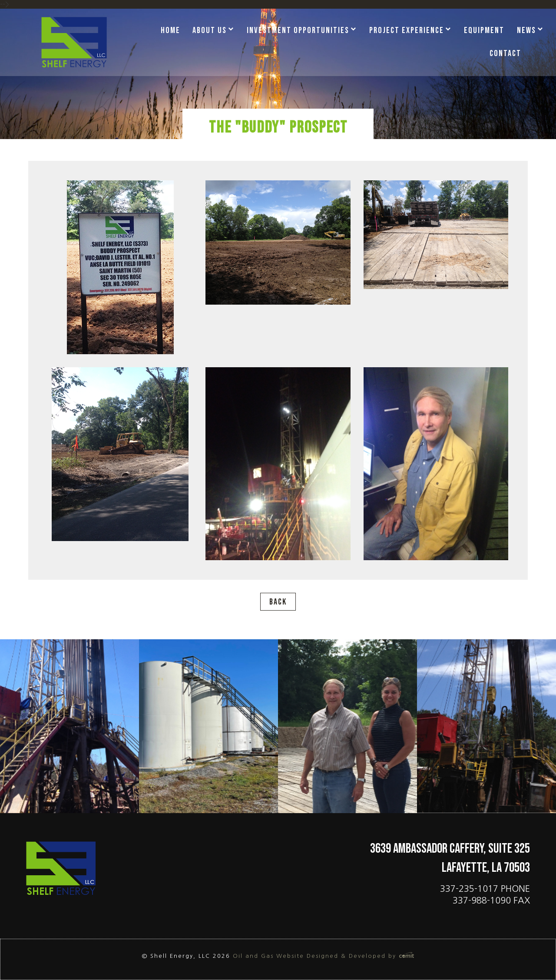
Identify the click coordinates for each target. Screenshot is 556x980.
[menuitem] (174, 31)
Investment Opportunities (298, 30)
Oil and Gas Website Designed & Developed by (324, 956)
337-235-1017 (469, 889)
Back (278, 602)
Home (170, 30)
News (526, 30)
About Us (210, 30)
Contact (505, 53)
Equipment (484, 30)
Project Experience (407, 30)
